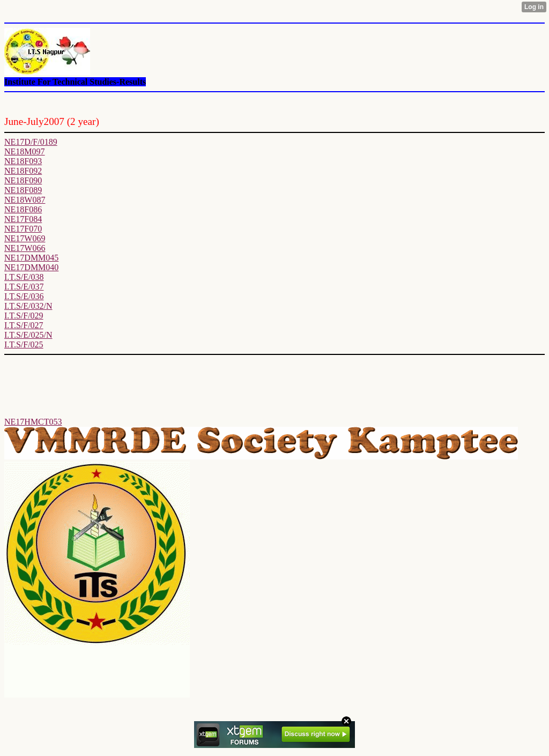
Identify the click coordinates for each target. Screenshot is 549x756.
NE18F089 (23, 190)
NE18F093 (23, 161)
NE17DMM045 (31, 258)
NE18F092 (23, 171)
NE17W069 (25, 238)
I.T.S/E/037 (24, 287)
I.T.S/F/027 (24, 325)
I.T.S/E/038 (24, 277)
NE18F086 (23, 209)
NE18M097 (25, 151)
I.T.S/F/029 (24, 316)
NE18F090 (23, 180)
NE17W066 (25, 248)
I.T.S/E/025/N (28, 335)
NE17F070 (23, 229)
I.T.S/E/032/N (28, 306)
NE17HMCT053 (33, 422)
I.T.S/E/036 (24, 296)
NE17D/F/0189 (31, 142)
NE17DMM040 (31, 267)
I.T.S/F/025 (24, 344)
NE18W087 (25, 200)
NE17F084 (23, 219)
